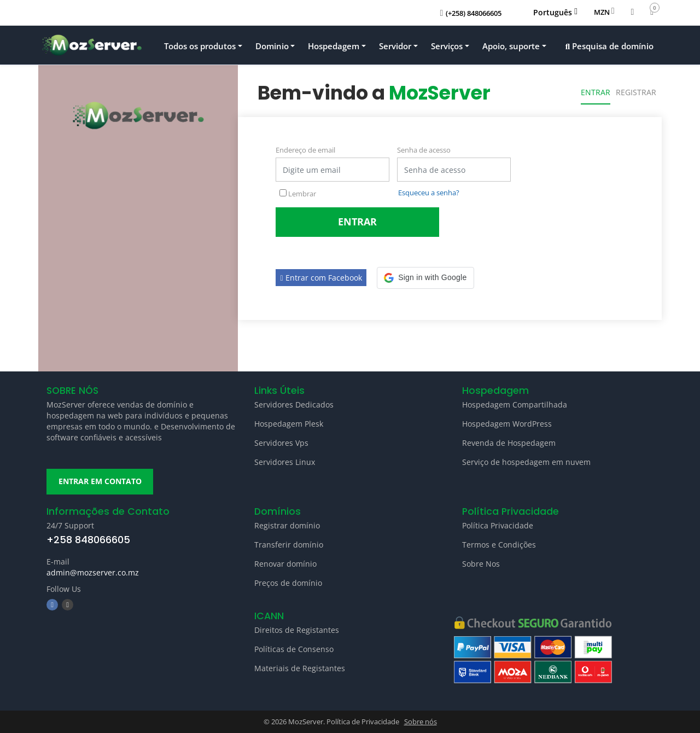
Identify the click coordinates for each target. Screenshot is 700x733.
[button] (425, 278)
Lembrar (298, 194)
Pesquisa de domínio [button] (609, 46)
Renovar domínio (285, 564)
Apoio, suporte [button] (511, 46)
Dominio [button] (272, 46)
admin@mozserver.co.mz (93, 573)
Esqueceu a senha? (429, 193)
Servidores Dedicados (294, 405)
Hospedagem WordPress (507, 424)
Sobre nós (421, 722)
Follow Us (64, 589)
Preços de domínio (288, 583)
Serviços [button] (447, 46)
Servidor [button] (395, 46)
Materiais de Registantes (300, 669)
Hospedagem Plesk (289, 424)
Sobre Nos (481, 564)
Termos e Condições (499, 545)
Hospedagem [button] (334, 46)
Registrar (636, 92)
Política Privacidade (498, 525)
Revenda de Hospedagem (509, 443)
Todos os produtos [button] (200, 46)
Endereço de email (305, 150)
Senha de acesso (424, 150)
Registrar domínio (287, 525)
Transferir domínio (289, 545)
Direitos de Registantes (297, 630)
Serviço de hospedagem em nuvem (526, 462)
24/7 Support (70, 525)
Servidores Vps (281, 443)
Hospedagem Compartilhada (515, 405)
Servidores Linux (285, 462)
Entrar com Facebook (321, 278)
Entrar (596, 92)
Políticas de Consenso (294, 650)
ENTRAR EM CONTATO (100, 482)
